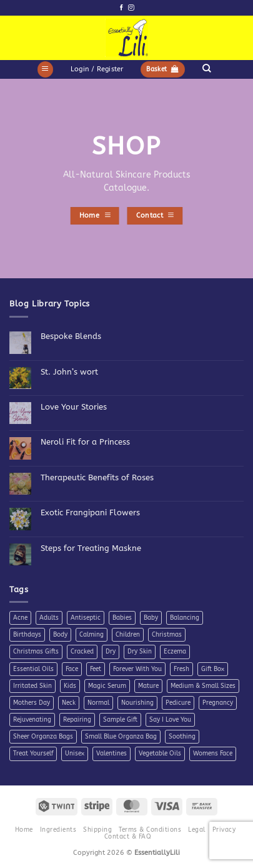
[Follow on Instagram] (131, 8)
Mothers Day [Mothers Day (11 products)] (32, 703)
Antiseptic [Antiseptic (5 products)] (86, 618)
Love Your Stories (74, 407)
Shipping (97, 830)
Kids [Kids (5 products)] (70, 686)
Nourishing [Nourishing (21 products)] (137, 703)
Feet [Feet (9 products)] (96, 669)
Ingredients (58, 830)
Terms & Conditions (150, 830)
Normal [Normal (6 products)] (98, 703)
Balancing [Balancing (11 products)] (185, 618)
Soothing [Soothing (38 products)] (182, 737)
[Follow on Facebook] (122, 8)
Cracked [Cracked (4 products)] (82, 652)
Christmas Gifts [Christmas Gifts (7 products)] (36, 652)
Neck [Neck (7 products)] (69, 703)
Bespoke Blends (71, 336)
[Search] (206, 68)
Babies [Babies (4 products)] (122, 618)
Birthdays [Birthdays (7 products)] (27, 635)
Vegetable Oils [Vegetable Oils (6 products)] (160, 754)
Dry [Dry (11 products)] (111, 652)
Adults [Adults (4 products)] (49, 618)
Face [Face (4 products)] (72, 669)
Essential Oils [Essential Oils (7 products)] (33, 669)
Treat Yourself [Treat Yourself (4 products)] (33, 754)
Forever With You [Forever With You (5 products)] (137, 669)
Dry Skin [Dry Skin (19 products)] (140, 652)
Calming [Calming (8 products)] (92, 635)
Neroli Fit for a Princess (85, 442)
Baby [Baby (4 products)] (151, 618)
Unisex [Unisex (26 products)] (75, 754)
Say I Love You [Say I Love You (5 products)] (170, 720)
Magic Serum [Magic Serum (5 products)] (107, 686)
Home (24, 830)
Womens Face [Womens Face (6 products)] (213, 754)
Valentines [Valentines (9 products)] (112, 754)
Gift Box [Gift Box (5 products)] (213, 669)
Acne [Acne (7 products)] (20, 618)
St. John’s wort (69, 372)
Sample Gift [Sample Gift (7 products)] (120, 720)
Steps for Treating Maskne (91, 548)
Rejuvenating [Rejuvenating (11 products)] (32, 720)
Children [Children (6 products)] (128, 635)
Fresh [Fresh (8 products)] (181, 669)
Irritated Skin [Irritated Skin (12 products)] (32, 686)
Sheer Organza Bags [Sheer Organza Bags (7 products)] (43, 737)
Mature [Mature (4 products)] (148, 686)
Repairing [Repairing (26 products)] (77, 720)
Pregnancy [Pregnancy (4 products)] (218, 703)
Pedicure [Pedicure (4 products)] (178, 703)
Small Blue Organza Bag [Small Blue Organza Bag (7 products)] (121, 737)
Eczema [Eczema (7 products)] (175, 652)
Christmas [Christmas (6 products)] (167, 635)
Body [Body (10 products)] (60, 635)
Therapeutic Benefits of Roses (97, 477)
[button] (45, 69)
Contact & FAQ (128, 837)
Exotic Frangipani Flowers (90, 512)
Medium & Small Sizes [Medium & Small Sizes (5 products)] (203, 686)
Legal (196, 830)
